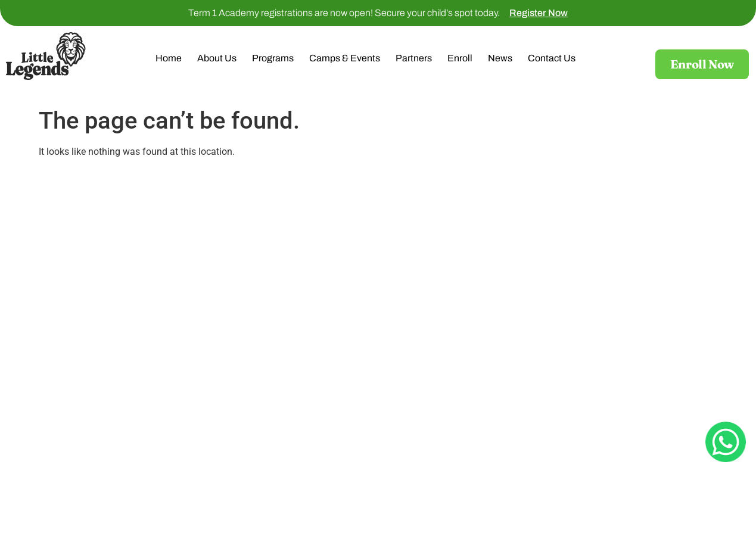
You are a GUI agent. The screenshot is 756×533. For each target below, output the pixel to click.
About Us (217, 58)
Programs (273, 58)
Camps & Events (345, 58)
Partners (414, 58)
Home (169, 58)
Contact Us (552, 58)
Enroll (460, 58)
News (500, 58)
